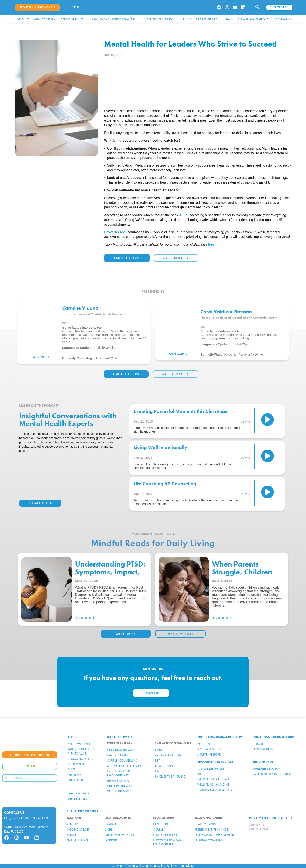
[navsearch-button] (258, 7)
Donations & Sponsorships (247, 19)
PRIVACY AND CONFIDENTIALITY (271, 818)
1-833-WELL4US (40, 818)
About (23, 19)
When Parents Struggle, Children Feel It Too (242, 572)
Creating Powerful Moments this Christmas (180, 411)
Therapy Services (73, 19)
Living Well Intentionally (160, 447)
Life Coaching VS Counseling (165, 484)
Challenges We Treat (161, 19)
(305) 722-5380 (14, 818)
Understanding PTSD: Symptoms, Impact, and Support (110, 572)
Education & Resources (202, 19)
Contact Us (283, 19)
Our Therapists (44, 19)
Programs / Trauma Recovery (115, 19)
